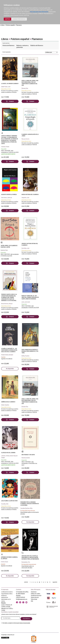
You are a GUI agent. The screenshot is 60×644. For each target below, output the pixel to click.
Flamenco (19, 25)
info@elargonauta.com (22, 599)
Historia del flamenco (8, 45)
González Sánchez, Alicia (26, 508)
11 (50, 582)
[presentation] (13, 628)
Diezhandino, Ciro (26, 562)
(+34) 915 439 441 (21, 597)
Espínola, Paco (4, 250)
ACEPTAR (7, 19)
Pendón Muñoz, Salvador (7, 355)
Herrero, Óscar (4, 562)
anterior (26, 582)
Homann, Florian (5, 147)
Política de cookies (36, 594)
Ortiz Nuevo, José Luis (7, 198)
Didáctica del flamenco (37, 45)
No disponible (10, 369)
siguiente (55, 582)
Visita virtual (34, 599)
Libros (3, 25)
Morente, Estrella (26, 458)
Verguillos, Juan (25, 198)
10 (47, 582)
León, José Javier (26, 302)
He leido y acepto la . (16, 623)
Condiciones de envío (36, 596)
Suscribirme (26, 619)
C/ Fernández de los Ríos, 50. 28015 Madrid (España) (22, 594)
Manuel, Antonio (26, 139)
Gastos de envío (35, 597)
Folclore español (10, 25)
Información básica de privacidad (22, 623)
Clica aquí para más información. (39, 12)
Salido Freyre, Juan (6, 87)
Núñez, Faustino (26, 356)
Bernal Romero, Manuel (7, 304)
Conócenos (34, 592)
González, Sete (5, 504)
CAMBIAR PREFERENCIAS (19, 19)
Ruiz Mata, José (25, 248)
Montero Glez (25, 88)
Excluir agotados (7, 52)
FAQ (32, 601)
